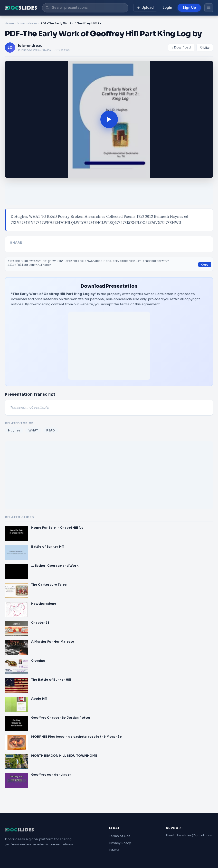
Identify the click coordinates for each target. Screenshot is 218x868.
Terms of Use (120, 836)
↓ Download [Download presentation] (181, 48)
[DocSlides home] (21, 8)
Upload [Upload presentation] (145, 8)
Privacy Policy (120, 843)
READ (51, 430)
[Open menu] (209, 8)
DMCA (114, 850)
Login (167, 8)
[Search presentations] (85, 8)
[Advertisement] (109, 194)
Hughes (14, 430)
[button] (109, 119)
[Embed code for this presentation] (109, 264)
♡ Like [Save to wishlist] (205, 48)
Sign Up (189, 8)
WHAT (33, 430)
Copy (205, 265)
